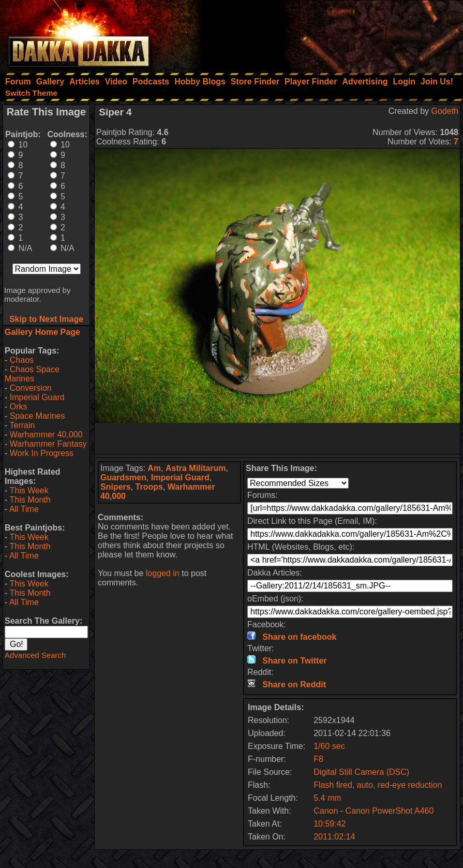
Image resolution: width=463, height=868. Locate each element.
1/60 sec (329, 746)
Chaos (22, 360)
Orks (19, 407)
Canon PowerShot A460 (390, 811)
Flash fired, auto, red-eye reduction (378, 785)
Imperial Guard (37, 397)
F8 (318, 759)
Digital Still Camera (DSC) (361, 772)
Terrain (22, 425)
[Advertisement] (324, 34)
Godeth (445, 111)
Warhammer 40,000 (46, 435)
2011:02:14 (334, 837)
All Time (24, 509)
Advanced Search (35, 655)
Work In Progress (42, 453)
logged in (163, 573)
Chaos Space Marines (32, 374)
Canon (326, 811)
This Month (30, 500)
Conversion (31, 388)
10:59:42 (330, 824)
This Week (29, 490)
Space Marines (38, 416)
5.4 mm (327, 798)
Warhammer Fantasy (48, 444)
